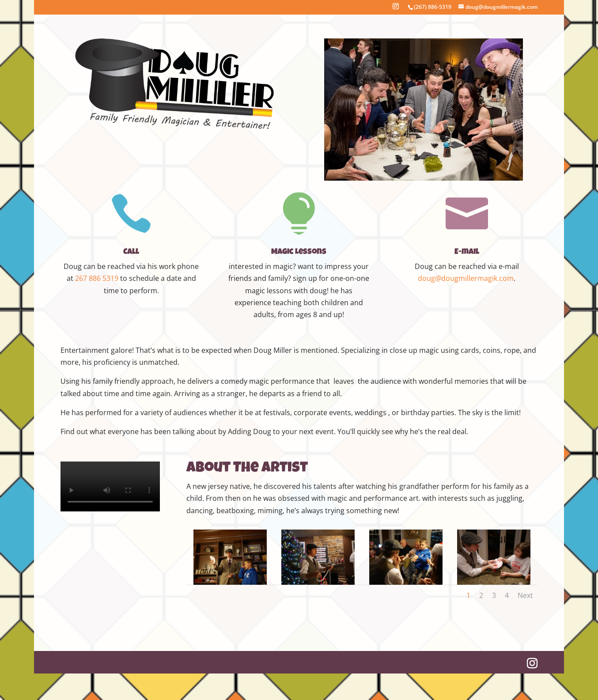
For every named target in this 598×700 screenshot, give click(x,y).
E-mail (467, 252)
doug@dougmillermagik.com (466, 278)
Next (525, 595)
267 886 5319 (97, 278)
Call (131, 252)
